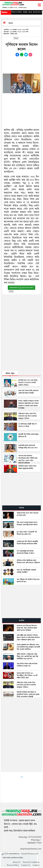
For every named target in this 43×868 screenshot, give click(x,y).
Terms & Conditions (31, 862)
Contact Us (26, 865)
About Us (16, 862)
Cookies (36, 865)
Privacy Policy (13, 865)
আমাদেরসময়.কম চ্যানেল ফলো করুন (21, 288)
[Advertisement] (22, 64)
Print (16, 38)
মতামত (11, 23)
